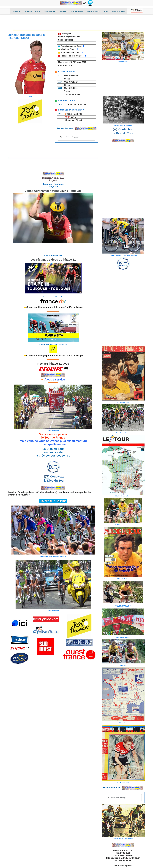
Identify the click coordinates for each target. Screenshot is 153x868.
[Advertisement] (76, 22)
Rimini (79, 120)
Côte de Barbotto (74, 114)
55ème (67, 85)
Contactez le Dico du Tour (53, 478)
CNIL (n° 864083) (132, 858)
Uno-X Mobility (71, 76)
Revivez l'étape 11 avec (53, 364)
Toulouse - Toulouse (77, 105)
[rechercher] (76, 137)
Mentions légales (123, 865)
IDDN (128, 860)
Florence (70, 120)
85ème (67, 79)
